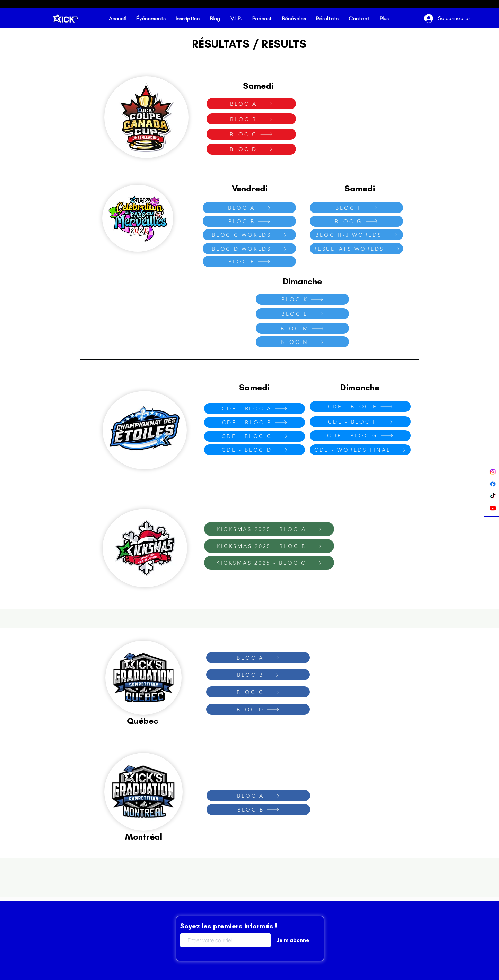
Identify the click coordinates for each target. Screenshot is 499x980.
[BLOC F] (356, 208)
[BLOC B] (251, 119)
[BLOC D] (251, 149)
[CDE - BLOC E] (360, 406)
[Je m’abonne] (293, 940)
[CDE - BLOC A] (255, 409)
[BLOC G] (356, 221)
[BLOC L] (302, 314)
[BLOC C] (251, 134)
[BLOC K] (302, 299)
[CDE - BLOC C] (255, 436)
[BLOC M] (302, 328)
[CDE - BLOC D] (255, 450)
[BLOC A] (251, 104)
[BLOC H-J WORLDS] (356, 235)
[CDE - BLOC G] (360, 436)
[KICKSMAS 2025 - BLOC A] (269, 529)
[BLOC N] (302, 342)
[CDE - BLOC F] (360, 422)
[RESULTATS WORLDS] (356, 249)
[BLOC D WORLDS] (249, 249)
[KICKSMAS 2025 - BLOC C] (269, 563)
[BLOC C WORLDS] (249, 235)
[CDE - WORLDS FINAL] (360, 450)
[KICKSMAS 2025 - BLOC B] (269, 546)
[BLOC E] (249, 261)
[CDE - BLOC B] (255, 422)
